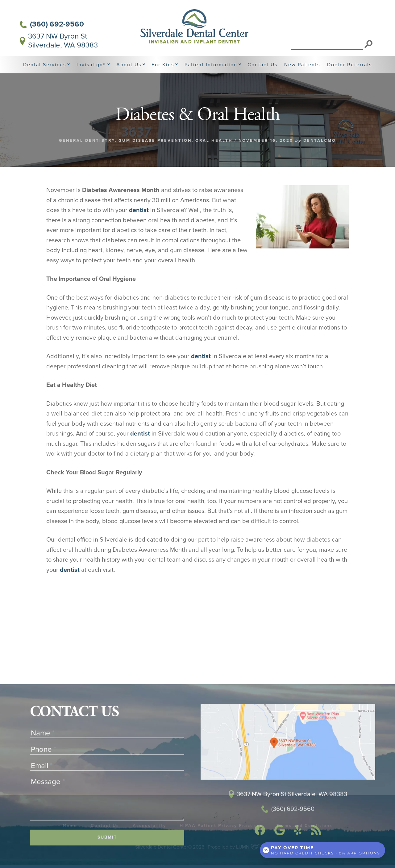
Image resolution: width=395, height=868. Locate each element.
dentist (139, 210)
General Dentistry (87, 141)
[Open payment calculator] (322, 850)
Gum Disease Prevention (155, 141)
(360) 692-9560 (52, 24)
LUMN (248, 847)
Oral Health (214, 141)
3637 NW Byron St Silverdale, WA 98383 (59, 41)
